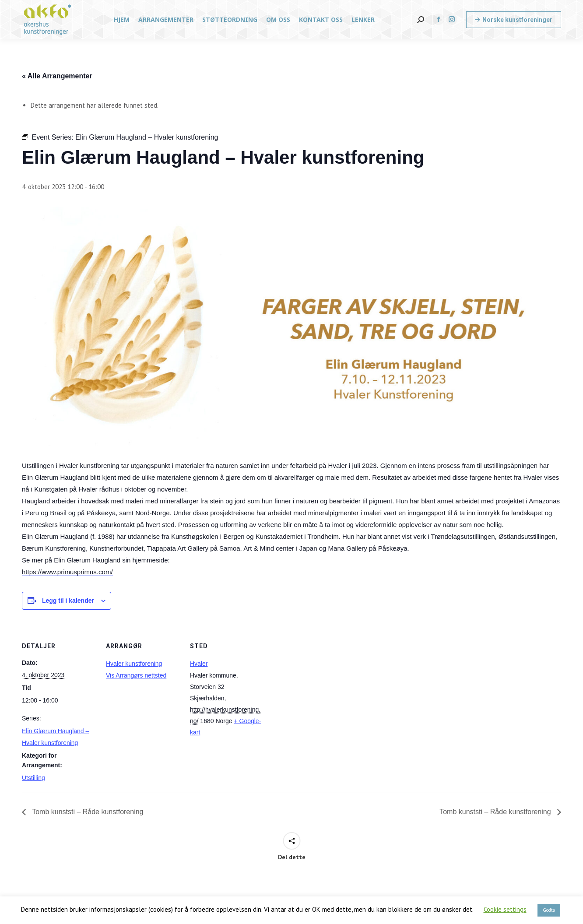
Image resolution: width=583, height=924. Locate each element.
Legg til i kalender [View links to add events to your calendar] (68, 601)
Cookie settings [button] (505, 909)
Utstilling (33, 778)
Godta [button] (549, 910)
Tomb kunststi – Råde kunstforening (87, 812)
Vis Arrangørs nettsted (136, 675)
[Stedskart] (320, 684)
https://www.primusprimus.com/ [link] (67, 572)
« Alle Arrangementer (57, 76)
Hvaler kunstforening (134, 664)
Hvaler (199, 664)
